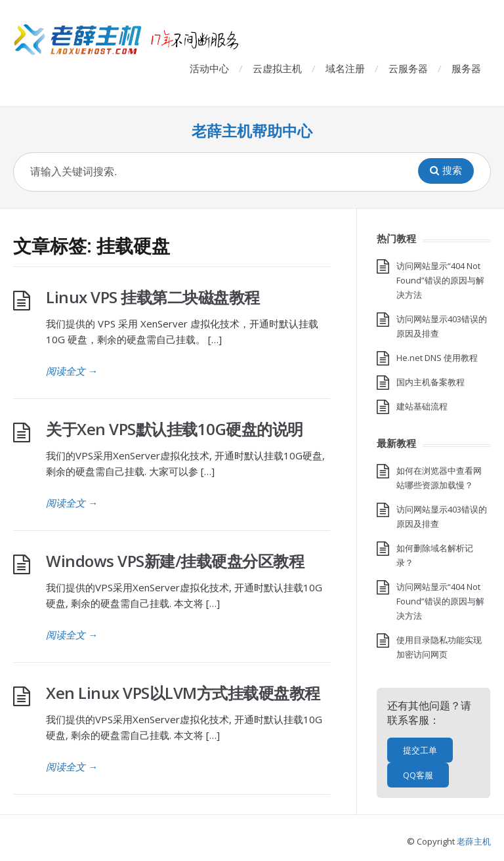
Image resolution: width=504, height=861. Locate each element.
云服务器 (408, 68)
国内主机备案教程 (430, 382)
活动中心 (209, 68)
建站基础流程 (422, 406)
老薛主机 (474, 841)
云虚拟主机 (277, 68)
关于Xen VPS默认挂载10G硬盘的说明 (175, 429)
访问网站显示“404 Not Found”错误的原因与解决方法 (440, 280)
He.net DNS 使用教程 (437, 358)
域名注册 (345, 68)
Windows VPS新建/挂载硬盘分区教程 (175, 561)
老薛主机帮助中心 (252, 131)
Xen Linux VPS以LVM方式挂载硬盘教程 (183, 693)
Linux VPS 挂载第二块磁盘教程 (153, 297)
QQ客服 (418, 775)
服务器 (466, 68)
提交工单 (420, 750)
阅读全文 (72, 371)
